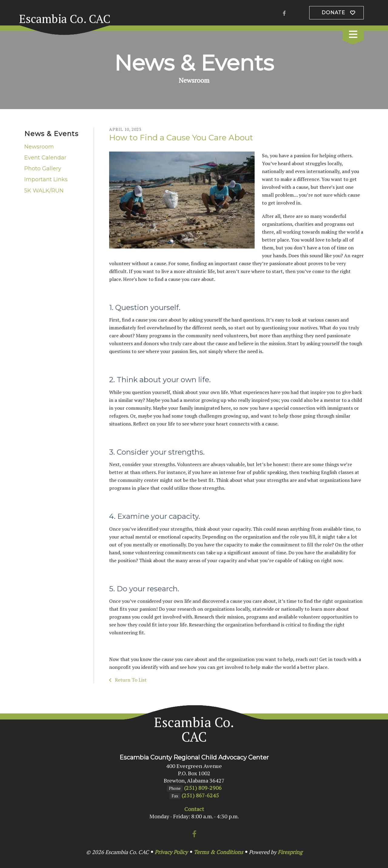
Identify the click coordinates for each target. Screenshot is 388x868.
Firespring (290, 852)
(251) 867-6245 (200, 795)
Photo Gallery (43, 169)
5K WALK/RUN (44, 191)
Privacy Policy (171, 852)
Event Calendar (45, 158)
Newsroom (39, 147)
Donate (333, 13)
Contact (194, 809)
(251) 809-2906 (203, 788)
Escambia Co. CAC (65, 19)
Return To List (130, 680)
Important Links (46, 179)
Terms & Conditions (218, 852)
